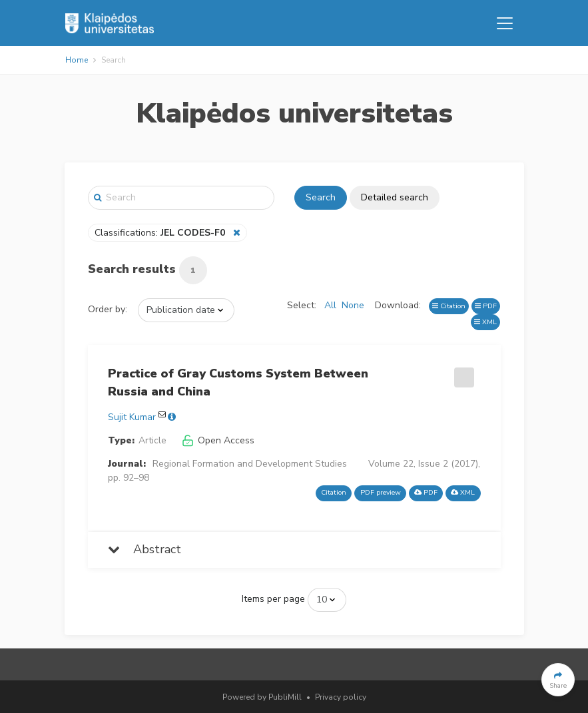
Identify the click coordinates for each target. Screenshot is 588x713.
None (353, 305)
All (330, 305)
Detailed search (395, 197)
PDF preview (381, 492)
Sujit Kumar (132, 417)
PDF (486, 306)
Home (77, 60)
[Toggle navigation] (505, 23)
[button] (558, 680)
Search (321, 197)
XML (485, 322)
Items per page (273, 599)
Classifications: (161, 233)
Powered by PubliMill (262, 697)
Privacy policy (341, 697)
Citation (449, 306)
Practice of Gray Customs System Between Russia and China (238, 382)
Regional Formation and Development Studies (250, 464)
